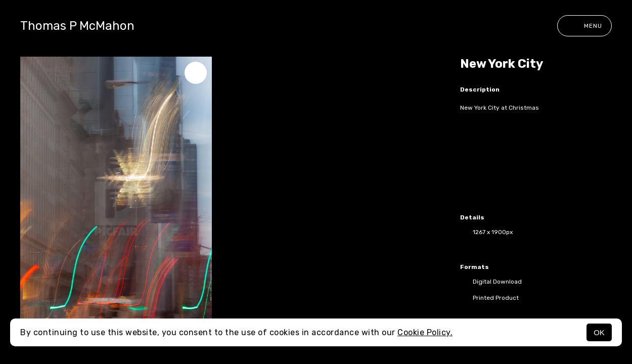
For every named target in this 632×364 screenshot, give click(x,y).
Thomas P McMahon (77, 26)
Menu (584, 26)
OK (599, 332)
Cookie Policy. (425, 332)
